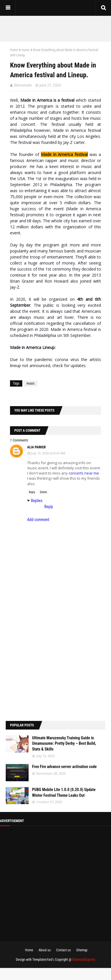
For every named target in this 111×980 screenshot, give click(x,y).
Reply (32, 492)
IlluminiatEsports (84, 960)
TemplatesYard (42, 960)
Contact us (63, 950)
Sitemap (82, 950)
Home (14, 50)
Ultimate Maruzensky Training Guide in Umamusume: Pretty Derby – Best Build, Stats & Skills (64, 743)
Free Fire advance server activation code (64, 767)
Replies (37, 501)
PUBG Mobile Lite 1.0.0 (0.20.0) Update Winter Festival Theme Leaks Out (64, 792)
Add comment (38, 520)
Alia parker (36, 447)
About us (45, 950)
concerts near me (84, 473)
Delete (43, 492)
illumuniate (23, 85)
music (26, 50)
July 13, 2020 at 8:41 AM (48, 453)
